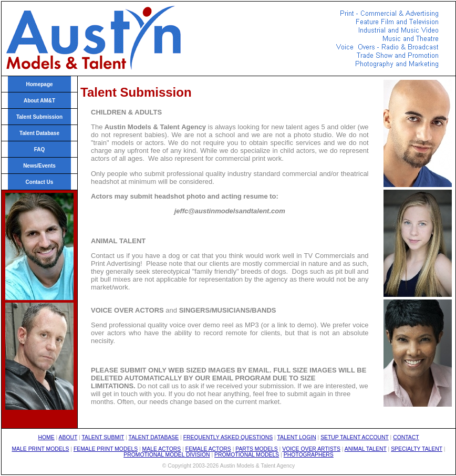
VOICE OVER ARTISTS (311, 449)
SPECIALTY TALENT (417, 449)
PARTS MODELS (256, 449)
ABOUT (68, 437)
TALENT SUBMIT (103, 437)
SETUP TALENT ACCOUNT (355, 437)
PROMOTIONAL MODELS (247, 455)
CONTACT (406, 437)
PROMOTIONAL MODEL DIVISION (167, 455)
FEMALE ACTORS (208, 449)
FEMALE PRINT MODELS (106, 449)
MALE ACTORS (162, 449)
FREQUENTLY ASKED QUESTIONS (228, 437)
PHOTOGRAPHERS (309, 455)
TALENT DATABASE (154, 437)
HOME (46, 437)
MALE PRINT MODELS (40, 449)
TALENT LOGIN (297, 437)
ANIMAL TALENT (366, 449)
